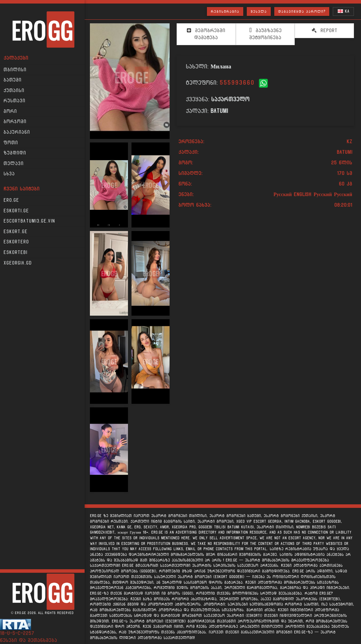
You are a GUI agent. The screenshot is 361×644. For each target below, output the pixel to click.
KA (344, 11)
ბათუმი (13, 80)
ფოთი (11, 143)
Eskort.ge (16, 232)
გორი (10, 111)
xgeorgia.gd (18, 263)
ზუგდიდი (15, 153)
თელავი (14, 164)
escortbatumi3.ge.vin (29, 221)
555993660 (237, 83)
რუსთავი (14, 101)
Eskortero (16, 242)
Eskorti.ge (16, 211)
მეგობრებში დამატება (206, 34)
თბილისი (15, 70)
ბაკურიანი (17, 132)
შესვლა (259, 11)
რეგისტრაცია (225, 11)
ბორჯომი (15, 122)
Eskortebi (16, 253)
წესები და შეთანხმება (29, 640)
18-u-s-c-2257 (17, 633)
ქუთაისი (14, 91)
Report (325, 30)
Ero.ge (11, 200)
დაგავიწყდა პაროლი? (302, 11)
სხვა (9, 174)
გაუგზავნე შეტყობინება (265, 34)
